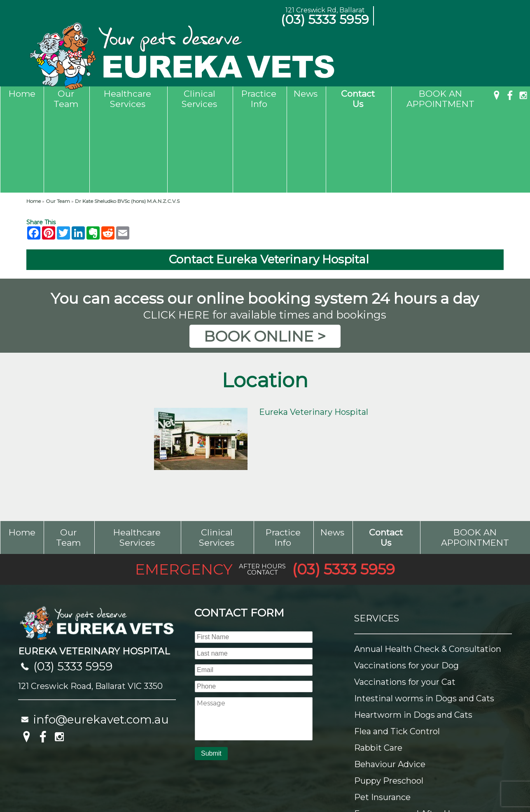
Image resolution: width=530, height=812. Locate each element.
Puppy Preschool (389, 699)
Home (22, 94)
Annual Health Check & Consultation (428, 568)
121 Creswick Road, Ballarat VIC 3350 (90, 605)
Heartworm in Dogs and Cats (413, 633)
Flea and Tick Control (397, 650)
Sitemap (23, 785)
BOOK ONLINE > (265, 255)
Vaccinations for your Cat (405, 600)
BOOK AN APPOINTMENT (440, 99)
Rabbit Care (378, 666)
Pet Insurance (382, 716)
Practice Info (259, 99)
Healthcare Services (127, 99)
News (306, 94)
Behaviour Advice (390, 683)
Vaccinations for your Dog (406, 584)
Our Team (66, 99)
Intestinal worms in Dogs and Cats (424, 617)
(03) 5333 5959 (325, 20)
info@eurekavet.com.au (101, 638)
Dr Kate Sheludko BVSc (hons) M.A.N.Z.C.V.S (127, 120)
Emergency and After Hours (411, 732)
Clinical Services (199, 99)
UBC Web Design (489, 785)
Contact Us (358, 99)
